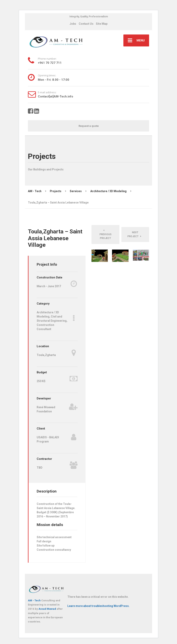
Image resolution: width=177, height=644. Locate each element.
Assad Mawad (47, 609)
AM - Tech (34, 600)
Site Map (102, 24)
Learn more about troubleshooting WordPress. (98, 606)
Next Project (134, 234)
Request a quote (89, 126)
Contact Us (86, 24)
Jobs (73, 24)
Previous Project (105, 234)
